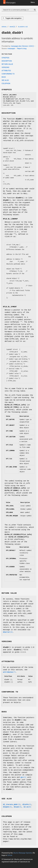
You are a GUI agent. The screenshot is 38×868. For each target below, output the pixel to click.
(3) (8, 632)
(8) (27, 807)
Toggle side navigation (13, 18)
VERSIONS (5, 67)
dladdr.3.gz (23, 27)
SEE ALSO (5, 80)
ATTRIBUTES (6, 71)
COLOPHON (6, 83)
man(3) (12, 27)
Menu (33, 2)
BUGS (4, 77)
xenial (4, 27)
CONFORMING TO (8, 74)
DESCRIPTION (7, 61)
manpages (11, 49)
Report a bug (22, 49)
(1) (24, 777)
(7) (9, 672)
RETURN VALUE (7, 64)
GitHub (10, 855)
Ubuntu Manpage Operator (23, 853)
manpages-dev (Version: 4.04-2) (22, 46)
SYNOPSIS (5, 58)
